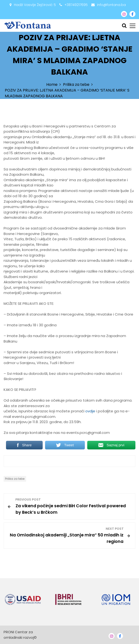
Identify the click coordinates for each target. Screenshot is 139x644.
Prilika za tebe (15, 479)
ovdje (91, 411)
